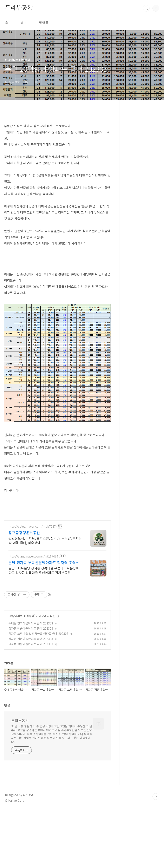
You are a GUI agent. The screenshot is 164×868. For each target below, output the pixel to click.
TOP (156, 797)
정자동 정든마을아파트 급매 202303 (31, 639)
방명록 (44, 23)
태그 (24, 23)
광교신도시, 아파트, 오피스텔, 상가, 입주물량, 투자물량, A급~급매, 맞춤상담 (45, 540)
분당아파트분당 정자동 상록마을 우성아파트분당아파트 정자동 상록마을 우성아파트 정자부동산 (44, 570)
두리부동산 (19, 8)
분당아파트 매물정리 (22, 616)
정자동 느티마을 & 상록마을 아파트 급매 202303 (38, 634)
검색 (146, 8)
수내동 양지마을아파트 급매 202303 (31, 623)
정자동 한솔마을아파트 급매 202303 (31, 628)
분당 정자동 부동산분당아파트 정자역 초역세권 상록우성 (44, 562)
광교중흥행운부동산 (24, 533)
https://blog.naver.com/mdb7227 (32, 527)
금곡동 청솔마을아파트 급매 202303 (31, 644)
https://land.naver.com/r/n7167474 (33, 556)
